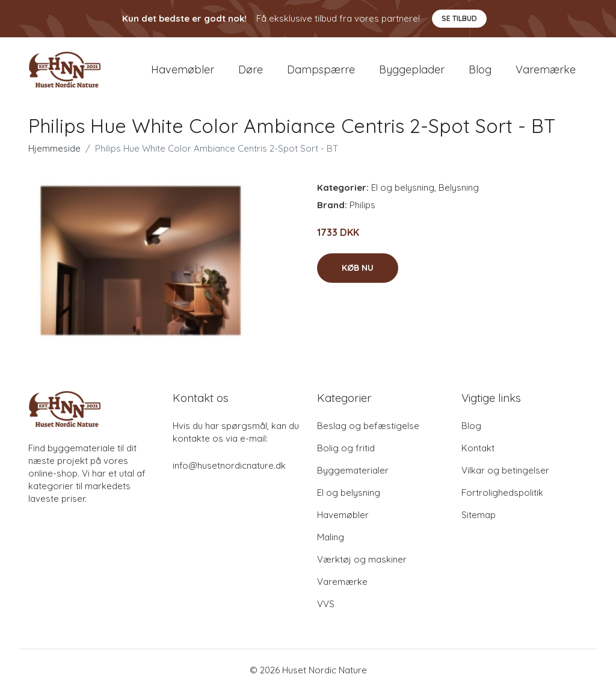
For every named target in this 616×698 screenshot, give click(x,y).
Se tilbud (459, 18)
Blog (480, 73)
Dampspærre (321, 73)
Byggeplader (412, 73)
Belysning (459, 195)
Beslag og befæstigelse (368, 433)
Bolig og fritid (346, 455)
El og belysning (403, 195)
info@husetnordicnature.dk (229, 473)
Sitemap (479, 522)
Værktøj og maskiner (362, 567)
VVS (326, 611)
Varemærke (546, 73)
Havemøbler (183, 73)
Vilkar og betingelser (505, 477)
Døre (251, 73)
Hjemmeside (54, 156)
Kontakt (478, 455)
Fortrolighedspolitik (502, 500)
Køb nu (358, 275)
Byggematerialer (353, 477)
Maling (331, 544)
